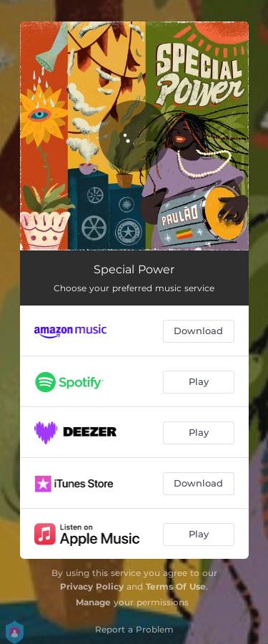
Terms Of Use (176, 586)
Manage (93, 602)
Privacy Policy (92, 586)
